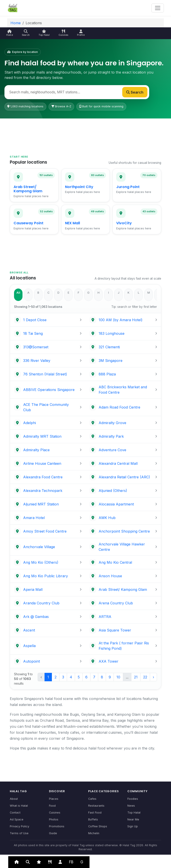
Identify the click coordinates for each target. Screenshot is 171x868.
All (18, 293)
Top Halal (134, 813)
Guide (53, 833)
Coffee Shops (98, 826)
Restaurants (96, 806)
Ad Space (17, 819)
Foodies (133, 799)
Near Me (133, 819)
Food (52, 806)
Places (54, 799)
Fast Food (95, 813)
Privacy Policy (19, 826)
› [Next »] (153, 677)
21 (136, 677)
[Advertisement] (85, 131)
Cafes (92, 799)
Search (135, 92)
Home (16, 23)
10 (118, 677)
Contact (15, 813)
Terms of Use (19, 833)
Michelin (94, 833)
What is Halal (19, 806)
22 (145, 677)
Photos (54, 819)
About (14, 799)
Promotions (57, 826)
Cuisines (55, 813)
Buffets (93, 819)
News (131, 806)
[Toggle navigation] (158, 8)
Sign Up (133, 826)
